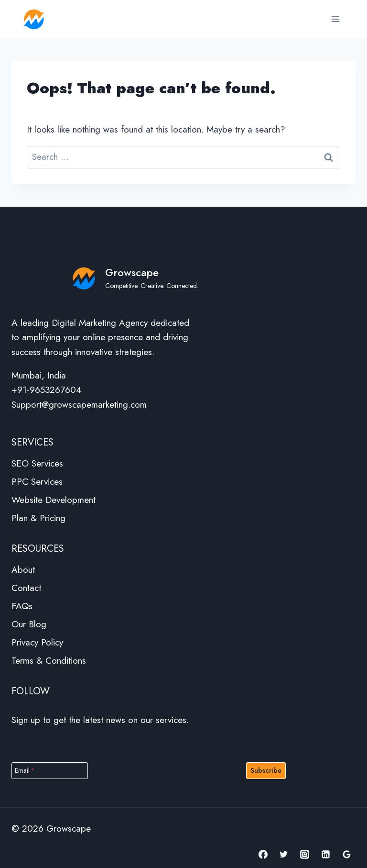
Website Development (54, 500)
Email (25, 770)
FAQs (22, 606)
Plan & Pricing (38, 518)
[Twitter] (284, 854)
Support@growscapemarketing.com (79, 405)
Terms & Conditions (49, 661)
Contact (26, 588)
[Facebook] (263, 854)
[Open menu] (335, 19)
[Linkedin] (325, 854)
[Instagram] (305, 854)
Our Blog (29, 624)
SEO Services (37, 463)
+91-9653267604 (46, 390)
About (23, 570)
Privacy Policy (37, 642)
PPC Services (37, 482)
